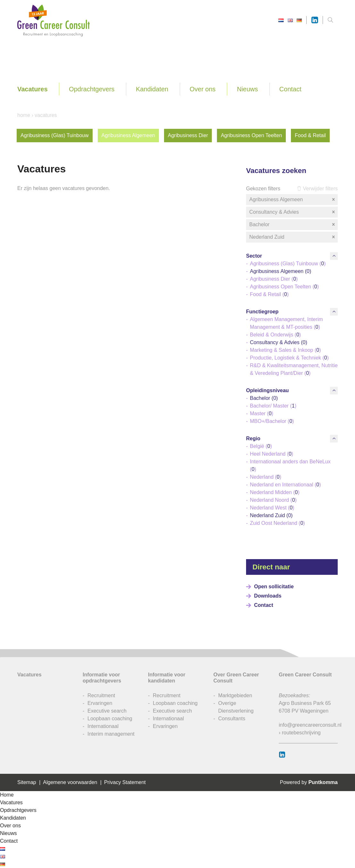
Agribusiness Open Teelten (251, 135)
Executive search (107, 711)
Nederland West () (272, 508)
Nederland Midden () (275, 492)
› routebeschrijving (300, 733)
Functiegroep (262, 312)
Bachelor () (264, 398)
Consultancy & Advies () (279, 342)
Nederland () (266, 477)
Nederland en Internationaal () (285, 485)
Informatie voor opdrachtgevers (102, 678)
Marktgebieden (235, 695)
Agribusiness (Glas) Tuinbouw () (288, 264)
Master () (262, 413)
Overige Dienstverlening (236, 707)
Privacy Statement (125, 782)
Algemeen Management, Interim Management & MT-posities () (286, 323)
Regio (253, 438)
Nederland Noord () (273, 500)
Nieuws (247, 89)
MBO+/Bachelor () (272, 421)
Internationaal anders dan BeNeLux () (290, 465)
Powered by (309, 782)
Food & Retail (310, 135)
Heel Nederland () (272, 454)
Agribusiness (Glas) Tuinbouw (55, 135)
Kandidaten (152, 89)
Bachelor (293, 225)
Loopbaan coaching (110, 719)
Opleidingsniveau (267, 390)
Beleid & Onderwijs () (275, 335)
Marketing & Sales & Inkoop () (285, 350)
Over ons (203, 89)
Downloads (268, 596)
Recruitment (101, 695)
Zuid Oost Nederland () (277, 523)
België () (261, 446)
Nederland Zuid (293, 237)
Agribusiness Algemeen (128, 135)
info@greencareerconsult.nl (310, 725)
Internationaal (103, 726)
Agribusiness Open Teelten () (284, 287)
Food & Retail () (269, 294)
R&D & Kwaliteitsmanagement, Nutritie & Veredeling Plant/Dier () (294, 369)
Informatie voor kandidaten (167, 678)
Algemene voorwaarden (70, 782)
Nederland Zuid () (271, 515)
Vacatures (33, 89)
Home (24, 115)
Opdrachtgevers (92, 89)
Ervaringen (100, 703)
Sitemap (27, 782)
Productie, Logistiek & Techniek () (289, 358)
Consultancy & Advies (293, 212)
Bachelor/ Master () (273, 406)
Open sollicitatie (274, 587)
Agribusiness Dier (188, 135)
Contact (290, 89)
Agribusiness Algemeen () (281, 271)
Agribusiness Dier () (274, 279)
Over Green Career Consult (236, 678)
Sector (254, 256)
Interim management (111, 734)
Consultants (232, 719)
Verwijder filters (317, 189)
